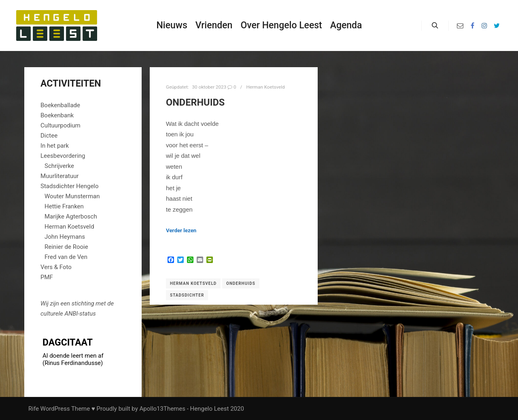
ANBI (71, 314)
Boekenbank (57, 115)
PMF (47, 277)
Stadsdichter (187, 295)
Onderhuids (195, 102)
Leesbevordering (63, 156)
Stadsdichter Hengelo (70, 186)
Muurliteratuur (59, 176)
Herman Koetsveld (265, 87)
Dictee (49, 136)
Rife (34, 409)
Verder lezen (181, 230)
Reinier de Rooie (66, 247)
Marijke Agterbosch (71, 216)
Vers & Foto (56, 267)
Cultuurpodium (61, 125)
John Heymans (65, 237)
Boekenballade (60, 105)
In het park (55, 146)
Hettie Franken (64, 206)
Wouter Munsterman (72, 196)
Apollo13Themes (162, 409)
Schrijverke (59, 166)
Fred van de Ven (66, 257)
